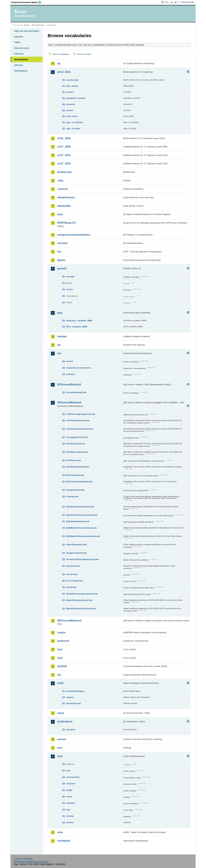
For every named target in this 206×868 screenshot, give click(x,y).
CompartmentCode (75, 490)
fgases (61, 260)
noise (61, 713)
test (60, 748)
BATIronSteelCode (75, 475)
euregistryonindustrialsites (74, 235)
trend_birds (72, 116)
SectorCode (72, 574)
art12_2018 (64, 138)
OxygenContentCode (76, 553)
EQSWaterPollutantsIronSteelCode (83, 536)
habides (62, 336)
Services (18, 65)
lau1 (60, 649)
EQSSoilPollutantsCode (78, 521)
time (68, 810)
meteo (69, 797)
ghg (60, 313)
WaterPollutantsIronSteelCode (81, 609)
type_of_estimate (75, 122)
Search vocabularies (61, 54)
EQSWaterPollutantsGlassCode (82, 528)
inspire (61, 632)
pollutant (70, 374)
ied (59, 353)
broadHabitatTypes (75, 691)
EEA (27, 2)
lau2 (60, 658)
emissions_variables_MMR (79, 321)
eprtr (60, 214)
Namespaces (21, 71)
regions (70, 697)
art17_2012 (64, 155)
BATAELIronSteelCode (77, 452)
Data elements (21, 48)
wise (60, 832)
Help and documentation (27, 31)
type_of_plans (73, 128)
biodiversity (65, 172)
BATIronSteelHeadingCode (79, 482)
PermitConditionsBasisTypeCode (82, 559)
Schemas (19, 54)
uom (60, 756)
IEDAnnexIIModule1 (69, 385)
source (70, 289)
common (63, 189)
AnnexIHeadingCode (76, 392)
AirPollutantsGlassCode (78, 421)
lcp (59, 675)
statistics (71, 803)
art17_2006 (64, 147)
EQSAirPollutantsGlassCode (80, 507)
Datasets (19, 37)
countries (71, 730)
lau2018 (62, 666)
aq (59, 63)
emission (71, 784)
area (68, 771)
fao (59, 252)
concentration (73, 777)
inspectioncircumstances (79, 368)
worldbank (64, 841)
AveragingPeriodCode (77, 437)
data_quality (72, 86)
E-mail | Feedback (23, 859)
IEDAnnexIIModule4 (69, 621)
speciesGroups (74, 703)
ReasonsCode (73, 566)
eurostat (62, 243)
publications (65, 722)
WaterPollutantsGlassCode (79, 600)
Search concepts (84, 54)
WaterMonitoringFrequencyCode (82, 594)
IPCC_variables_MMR (77, 327)
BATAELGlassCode (76, 444)
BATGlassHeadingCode (78, 467)
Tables (17, 42)
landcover (63, 641)
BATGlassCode (74, 460)
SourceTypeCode (75, 581)
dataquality (64, 206)
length (69, 790)
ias (59, 345)
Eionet (27, 25)
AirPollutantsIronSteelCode (80, 429)
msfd (60, 683)
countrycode (72, 80)
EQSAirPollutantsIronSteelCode (82, 515)
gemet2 (62, 268)
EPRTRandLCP (67, 223)
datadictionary (66, 197)
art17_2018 (64, 164)
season (70, 110)
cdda (60, 181)
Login (166, 2)
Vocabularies (21, 59)
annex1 (70, 361)
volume (70, 822)
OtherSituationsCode (76, 545)
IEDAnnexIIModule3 (69, 403)
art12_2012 (64, 72)
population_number (76, 98)
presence (71, 104)
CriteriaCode (72, 497)
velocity (70, 816)
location (70, 92)
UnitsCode (71, 587)
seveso (62, 739)
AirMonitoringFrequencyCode (81, 414)
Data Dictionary (38, 25)
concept (70, 277)
